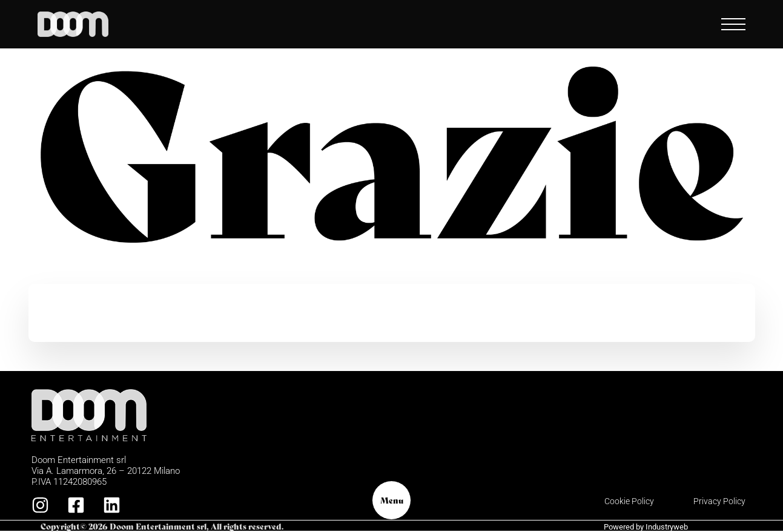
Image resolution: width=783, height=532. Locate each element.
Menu (392, 500)
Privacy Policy (719, 501)
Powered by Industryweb (646, 527)
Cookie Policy (629, 501)
